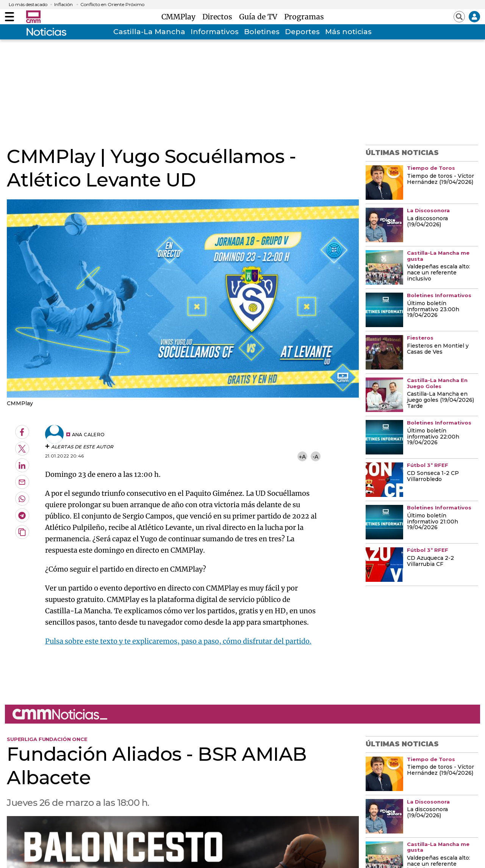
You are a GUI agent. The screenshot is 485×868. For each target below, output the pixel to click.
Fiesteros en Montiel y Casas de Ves (438, 349)
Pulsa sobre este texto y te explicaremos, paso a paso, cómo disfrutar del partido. (178, 641)
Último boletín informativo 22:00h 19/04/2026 (433, 437)
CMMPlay (180, 17)
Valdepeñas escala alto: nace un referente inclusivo (439, 273)
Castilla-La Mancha (149, 32)
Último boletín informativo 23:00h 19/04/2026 (433, 310)
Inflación (63, 5)
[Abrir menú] (9, 17)
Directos (219, 17)
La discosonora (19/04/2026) (427, 222)
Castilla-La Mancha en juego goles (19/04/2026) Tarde (440, 400)
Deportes (302, 32)
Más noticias (348, 32)
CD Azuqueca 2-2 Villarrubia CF (430, 561)
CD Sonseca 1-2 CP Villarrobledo (433, 476)
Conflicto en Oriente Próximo (112, 5)
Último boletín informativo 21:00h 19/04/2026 (433, 522)
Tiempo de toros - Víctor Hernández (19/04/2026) (440, 179)
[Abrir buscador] (459, 17)
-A (315, 457)
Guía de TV (260, 17)
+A (302, 457)
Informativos (215, 32)
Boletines (262, 32)
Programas (304, 17)
